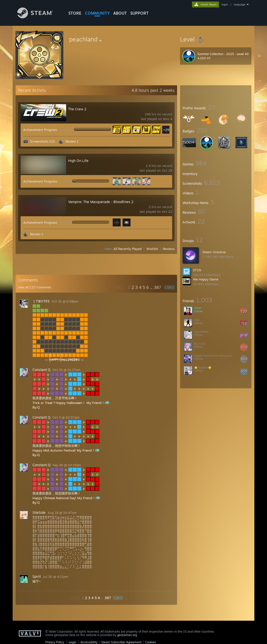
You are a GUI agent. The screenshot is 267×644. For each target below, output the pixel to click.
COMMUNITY (97, 13)
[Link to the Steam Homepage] (39, 17)
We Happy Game (206, 279)
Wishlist (152, 249)
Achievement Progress (40, 130)
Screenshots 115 (42, 141)
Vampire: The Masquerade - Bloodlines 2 (101, 202)
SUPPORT (139, 13)
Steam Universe (214, 252)
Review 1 (72, 141)
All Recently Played (128, 249)
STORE (75, 13)
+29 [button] (166, 130)
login (225, 4)
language (240, 4)
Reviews (169, 249)
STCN (197, 270)
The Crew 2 (77, 109)
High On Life (78, 161)
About (120, 13)
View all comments (35, 287)
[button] (216, 39)
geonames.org (127, 635)
